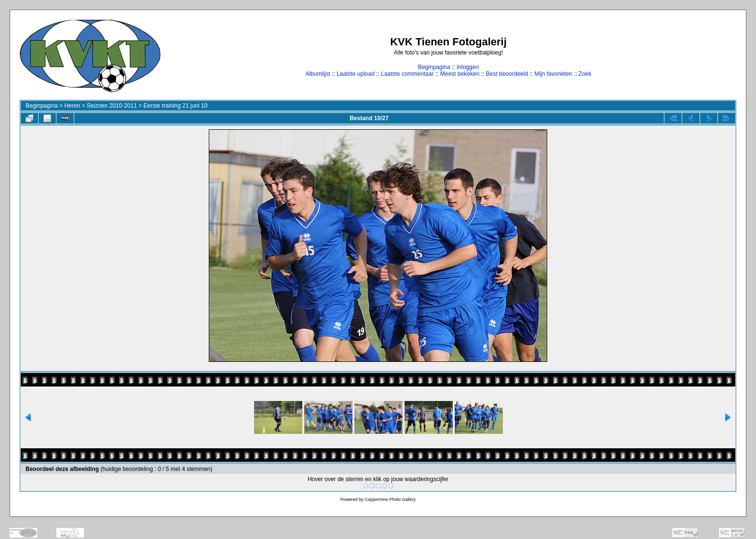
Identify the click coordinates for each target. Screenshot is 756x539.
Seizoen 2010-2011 (112, 106)
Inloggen (468, 67)
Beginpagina (434, 67)
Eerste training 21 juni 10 (176, 106)
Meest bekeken (460, 74)
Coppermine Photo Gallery (390, 499)
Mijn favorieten (553, 74)
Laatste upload (356, 74)
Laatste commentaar (407, 74)
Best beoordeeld (507, 74)
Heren (72, 106)
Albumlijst (317, 74)
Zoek (585, 74)
